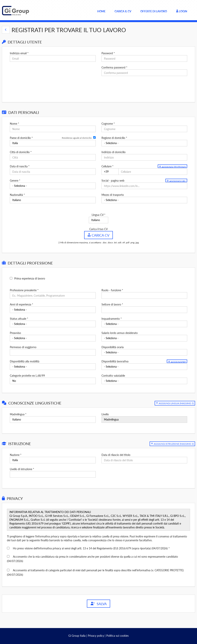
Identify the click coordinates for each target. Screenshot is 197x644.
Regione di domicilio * (114, 138)
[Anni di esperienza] (53, 310)
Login (182, 11)
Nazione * (16, 455)
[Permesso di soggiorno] (53, 352)
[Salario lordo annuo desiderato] (144, 338)
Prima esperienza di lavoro (30, 278)
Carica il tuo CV (98, 229)
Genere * (15, 181)
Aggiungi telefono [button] (172, 167)
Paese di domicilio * (21, 138)
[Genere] (53, 186)
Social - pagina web (113, 181)
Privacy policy (96, 636)
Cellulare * (107, 166)
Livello (105, 414)
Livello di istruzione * (22, 469)
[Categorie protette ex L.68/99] (53, 381)
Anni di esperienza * (21, 304)
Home (101, 11)
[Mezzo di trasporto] (144, 200)
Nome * (14, 124)
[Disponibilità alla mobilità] (53, 367)
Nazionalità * (17, 195)
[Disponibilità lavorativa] (144, 367)
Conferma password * (114, 67)
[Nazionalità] (53, 200)
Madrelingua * (18, 414)
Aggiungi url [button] (176, 181)
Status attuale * (19, 319)
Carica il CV (123, 11)
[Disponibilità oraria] (144, 352)
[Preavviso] (53, 338)
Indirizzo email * (19, 53)
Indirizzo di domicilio (114, 152)
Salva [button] (98, 604)
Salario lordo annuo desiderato (120, 333)
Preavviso (15, 333)
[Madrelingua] (53, 420)
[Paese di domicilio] (53, 143)
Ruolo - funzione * (112, 290)
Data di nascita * (20, 166)
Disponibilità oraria (113, 347)
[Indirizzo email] (53, 58)
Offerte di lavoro (154, 11)
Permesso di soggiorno (23, 347)
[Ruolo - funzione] (144, 295)
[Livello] (144, 420)
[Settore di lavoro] (144, 310)
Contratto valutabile (113, 376)
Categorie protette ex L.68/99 (27, 376)
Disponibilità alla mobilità (25, 361)
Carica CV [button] (98, 235)
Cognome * (108, 124)
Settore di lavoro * (112, 304)
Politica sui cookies (117, 636)
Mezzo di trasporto (113, 195)
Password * (108, 53)
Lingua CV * (98, 215)
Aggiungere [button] (177, 362)
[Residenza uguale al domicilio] (94, 137)
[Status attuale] (53, 324)
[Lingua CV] (98, 220)
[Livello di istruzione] (53, 474)
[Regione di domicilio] (144, 143)
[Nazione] (53, 460)
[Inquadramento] (144, 324)
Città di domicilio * (21, 152)
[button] (6, 30)
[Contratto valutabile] (144, 381)
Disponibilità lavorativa (115, 361)
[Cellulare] (110, 172)
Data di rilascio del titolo (116, 455)
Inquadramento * (112, 319)
